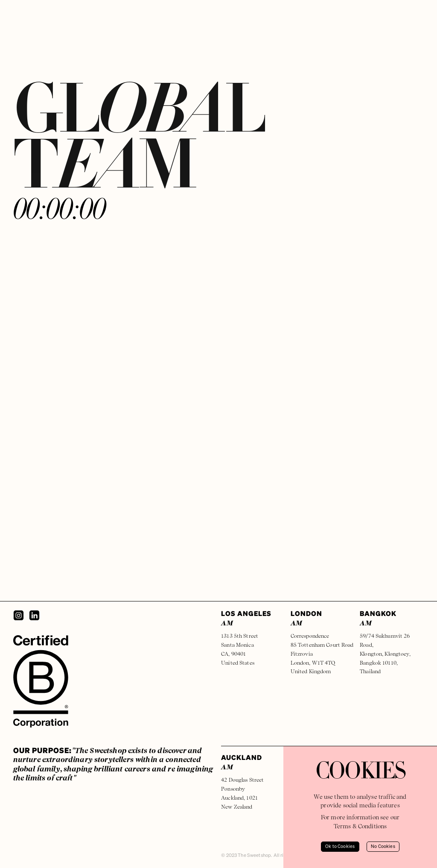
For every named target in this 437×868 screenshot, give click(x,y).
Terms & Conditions (360, 826)
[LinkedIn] (34, 615)
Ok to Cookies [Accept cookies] (340, 847)
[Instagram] (19, 615)
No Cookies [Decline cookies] (383, 847)
